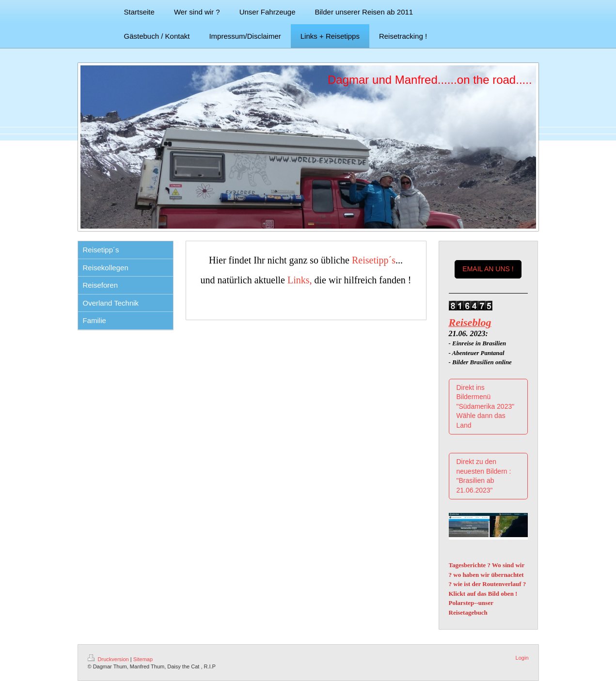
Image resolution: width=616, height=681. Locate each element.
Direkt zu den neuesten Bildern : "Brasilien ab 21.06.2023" (484, 476)
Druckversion (109, 659)
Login (522, 658)
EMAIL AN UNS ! (488, 269)
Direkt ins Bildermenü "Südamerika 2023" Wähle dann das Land (486, 406)
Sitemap (143, 659)
